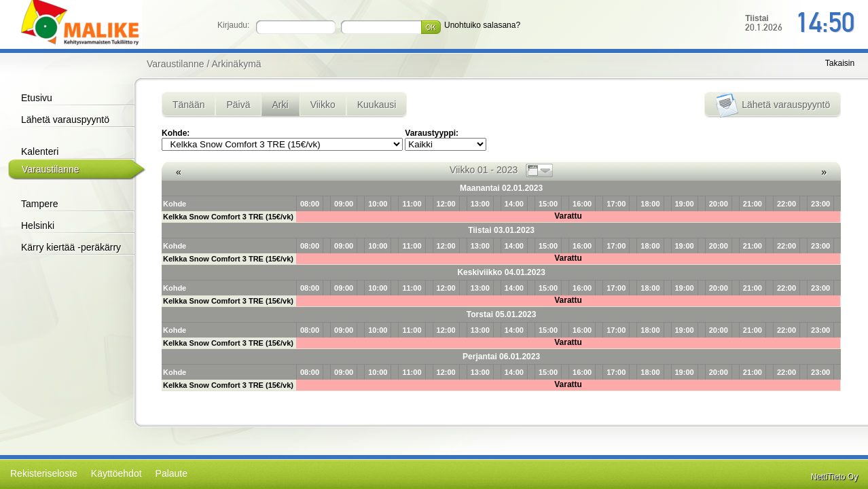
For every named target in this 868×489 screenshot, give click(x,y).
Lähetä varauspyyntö (65, 120)
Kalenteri (40, 151)
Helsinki (38, 225)
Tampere (39, 204)
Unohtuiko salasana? (482, 25)
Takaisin (840, 63)
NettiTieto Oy (835, 477)
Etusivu (37, 98)
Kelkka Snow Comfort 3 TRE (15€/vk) (228, 217)
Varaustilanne (51, 169)
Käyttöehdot (116, 473)
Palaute (171, 473)
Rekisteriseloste (44, 473)
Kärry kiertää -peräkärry (71, 247)
